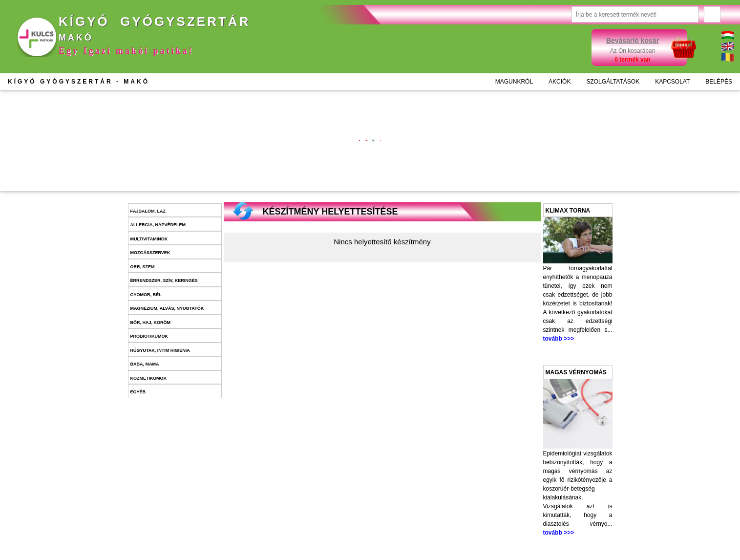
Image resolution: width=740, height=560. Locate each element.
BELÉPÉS (719, 82)
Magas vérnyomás (576, 372)
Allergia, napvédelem (158, 225)
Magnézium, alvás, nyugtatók (167, 308)
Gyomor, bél (146, 295)
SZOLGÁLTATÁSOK (613, 82)
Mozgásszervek (150, 253)
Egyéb (138, 392)
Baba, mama (145, 364)
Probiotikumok (149, 336)
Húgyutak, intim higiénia (160, 350)
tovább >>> (559, 339)
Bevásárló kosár (633, 41)
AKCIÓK (560, 82)
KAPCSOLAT (672, 82)
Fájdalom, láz (148, 211)
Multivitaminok (149, 239)
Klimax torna (568, 211)
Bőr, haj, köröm (151, 323)
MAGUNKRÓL (514, 82)
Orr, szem (143, 267)
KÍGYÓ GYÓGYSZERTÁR (79, 82)
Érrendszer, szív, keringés (164, 280)
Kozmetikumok (149, 378)
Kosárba (293, 176)
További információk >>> (279, 146)
